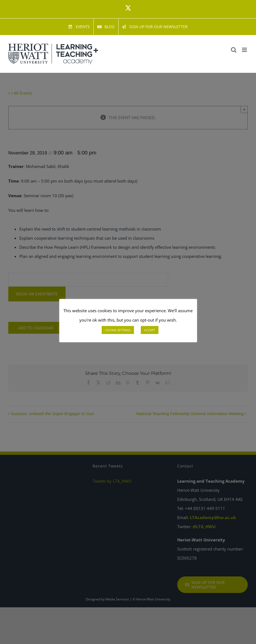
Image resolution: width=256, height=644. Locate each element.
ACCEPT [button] (150, 330)
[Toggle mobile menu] (245, 50)
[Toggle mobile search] (234, 50)
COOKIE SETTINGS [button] (118, 330)
